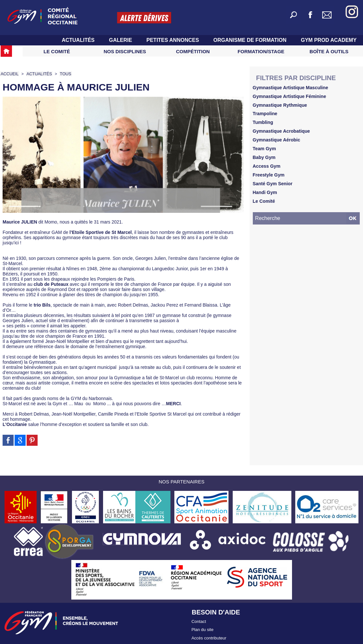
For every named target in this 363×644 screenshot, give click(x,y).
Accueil (9, 74)
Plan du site (203, 627)
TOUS (63, 74)
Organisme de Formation (251, 40)
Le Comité (57, 51)
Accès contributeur (209, 634)
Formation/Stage (261, 51)
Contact (199, 620)
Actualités (79, 40)
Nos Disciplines (125, 51)
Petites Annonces (174, 40)
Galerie (121, 40)
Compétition (193, 51)
